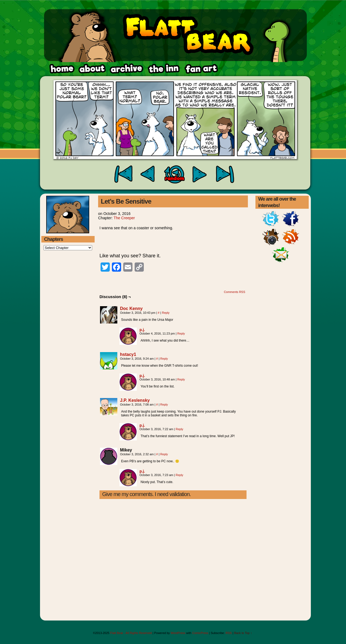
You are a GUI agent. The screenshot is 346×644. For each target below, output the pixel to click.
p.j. (142, 330)
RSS (229, 633)
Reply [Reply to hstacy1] (164, 359)
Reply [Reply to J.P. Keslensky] (164, 404)
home (62, 69)
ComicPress (200, 633)
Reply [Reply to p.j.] (181, 333)
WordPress (178, 633)
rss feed (201, 69)
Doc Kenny (131, 308)
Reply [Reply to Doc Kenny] (166, 313)
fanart (164, 69)
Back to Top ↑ (243, 633)
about (92, 69)
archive (126, 69)
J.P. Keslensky (135, 400)
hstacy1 (128, 354)
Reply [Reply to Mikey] (164, 454)
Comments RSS (234, 292)
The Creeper (124, 218)
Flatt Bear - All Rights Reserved (131, 633)
